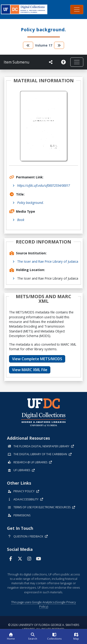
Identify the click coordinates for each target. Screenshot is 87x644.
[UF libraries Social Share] (51, 62)
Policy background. (30, 203)
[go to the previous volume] (28, 45)
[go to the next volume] (59, 45)
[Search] (33, 637)
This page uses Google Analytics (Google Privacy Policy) (43, 604)
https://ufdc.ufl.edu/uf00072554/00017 (43, 185)
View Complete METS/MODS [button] (37, 359)
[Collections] (55, 637)
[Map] (76, 637)
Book (21, 220)
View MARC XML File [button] (30, 370)
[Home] (11, 637)
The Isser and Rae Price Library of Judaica (48, 261)
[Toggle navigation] (77, 9)
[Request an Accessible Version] (63, 62)
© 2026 (44, 627)
